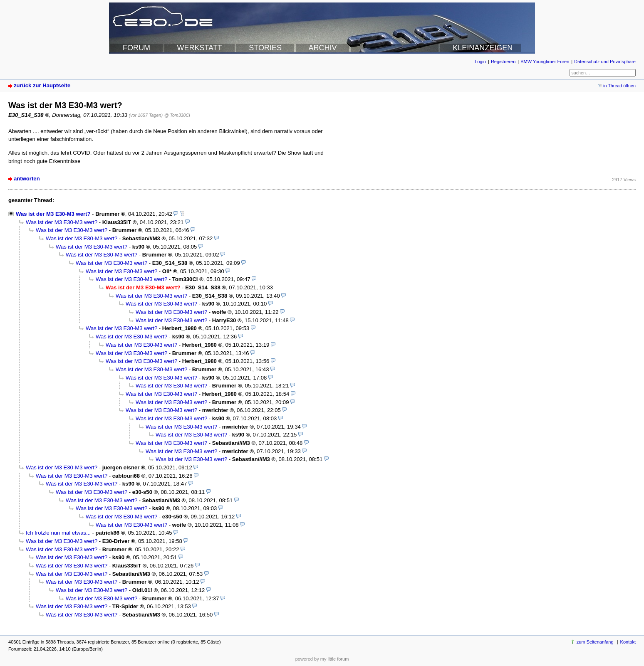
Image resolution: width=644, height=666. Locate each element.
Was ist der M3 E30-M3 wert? (53, 214)
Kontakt (628, 642)
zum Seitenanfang (595, 642)
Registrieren (503, 62)
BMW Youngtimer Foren (545, 62)
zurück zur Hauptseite (42, 85)
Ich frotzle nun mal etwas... (58, 533)
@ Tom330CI (177, 115)
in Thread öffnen (619, 86)
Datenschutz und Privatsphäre (605, 62)
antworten (27, 179)
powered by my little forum (322, 659)
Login (480, 62)
